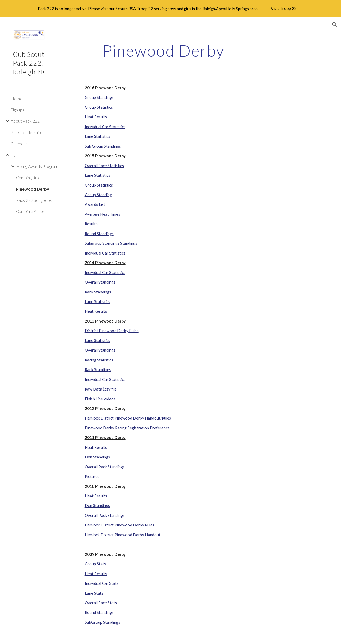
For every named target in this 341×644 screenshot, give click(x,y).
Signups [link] (17, 110)
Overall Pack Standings (105, 467)
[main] (163, 50)
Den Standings (97, 457)
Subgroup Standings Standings (111, 243)
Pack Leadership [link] (26, 132)
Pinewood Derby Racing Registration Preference (127, 428)
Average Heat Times (102, 214)
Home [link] (17, 98)
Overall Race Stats (101, 603)
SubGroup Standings (102, 622)
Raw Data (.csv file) (101, 389)
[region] (170, 9)
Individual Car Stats (102, 583)
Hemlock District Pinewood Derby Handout (123, 535)
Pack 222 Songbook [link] (34, 200)
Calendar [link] (19, 144)
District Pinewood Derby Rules (112, 331)
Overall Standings (100, 282)
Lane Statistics (98, 136)
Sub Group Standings (103, 146)
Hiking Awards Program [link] (37, 166)
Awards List (95, 204)
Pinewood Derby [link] (33, 189)
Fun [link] (14, 155)
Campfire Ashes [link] (30, 211)
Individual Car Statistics (105, 127)
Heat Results (96, 117)
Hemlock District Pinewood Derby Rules (119, 525)
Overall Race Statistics (104, 166)
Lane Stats (94, 593)
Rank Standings (98, 292)
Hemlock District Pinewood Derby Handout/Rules (128, 418)
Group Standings (99, 97)
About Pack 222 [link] (25, 121)
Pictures (92, 476)
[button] (335, 25)
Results (91, 224)
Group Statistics (99, 107)
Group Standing (98, 195)
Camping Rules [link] (29, 177)
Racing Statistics (99, 360)
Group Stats (95, 564)
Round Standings (99, 234)
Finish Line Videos (100, 399)
